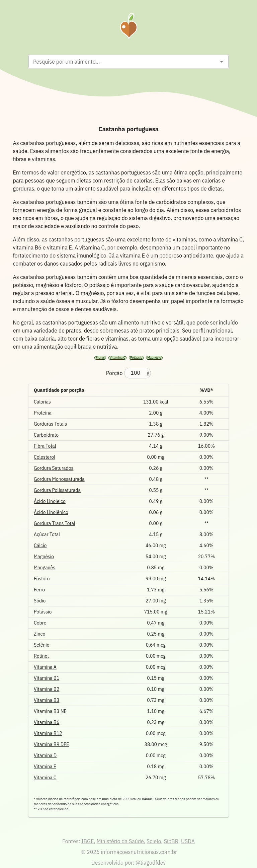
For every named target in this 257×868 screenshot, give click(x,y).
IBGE (88, 841)
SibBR (171, 841)
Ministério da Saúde (120, 841)
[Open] (222, 62)
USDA (188, 841)
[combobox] (123, 62)
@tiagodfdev (151, 863)
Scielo (154, 841)
